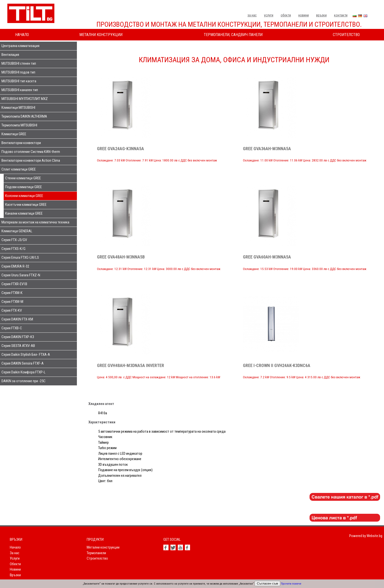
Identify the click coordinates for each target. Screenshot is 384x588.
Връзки (321, 15)
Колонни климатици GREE (24, 196)
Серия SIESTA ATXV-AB (18, 346)
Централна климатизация (20, 46)
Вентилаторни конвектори (21, 143)
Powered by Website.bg (366, 536)
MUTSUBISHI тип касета (19, 81)
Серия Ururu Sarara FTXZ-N (21, 275)
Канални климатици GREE (24, 213)
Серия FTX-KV (12, 310)
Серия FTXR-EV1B (14, 284)
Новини (304, 15)
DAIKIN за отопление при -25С (24, 381)
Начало (22, 35)
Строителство (346, 35)
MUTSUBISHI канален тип (20, 90)
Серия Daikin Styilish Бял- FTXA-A (26, 355)
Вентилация (10, 55)
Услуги (269, 15)
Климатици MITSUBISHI (18, 108)
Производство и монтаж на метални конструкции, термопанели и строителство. (229, 24)
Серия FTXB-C (12, 328)
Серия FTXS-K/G (13, 249)
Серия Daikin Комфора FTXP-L (24, 372)
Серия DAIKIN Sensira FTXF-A (23, 363)
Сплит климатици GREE (19, 169)
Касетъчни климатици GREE (26, 205)
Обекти (286, 15)
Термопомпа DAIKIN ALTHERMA (24, 116)
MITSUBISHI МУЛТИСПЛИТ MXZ (25, 99)
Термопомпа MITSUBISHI (19, 125)
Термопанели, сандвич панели (233, 35)
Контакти (341, 15)
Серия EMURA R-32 (15, 266)
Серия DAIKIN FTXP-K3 (18, 337)
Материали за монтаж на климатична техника (35, 222)
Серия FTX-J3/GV (14, 240)
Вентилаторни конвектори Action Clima (31, 160)
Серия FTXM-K (12, 293)
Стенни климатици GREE (23, 178)
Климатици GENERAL (17, 231)
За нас (252, 15)
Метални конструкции (101, 35)
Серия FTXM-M (12, 302)
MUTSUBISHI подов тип (18, 72)
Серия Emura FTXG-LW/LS (20, 257)
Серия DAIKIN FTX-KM (17, 319)
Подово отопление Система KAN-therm (31, 152)
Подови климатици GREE (24, 187)
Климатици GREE (14, 134)
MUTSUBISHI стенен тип (19, 63)
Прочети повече (291, 584)
